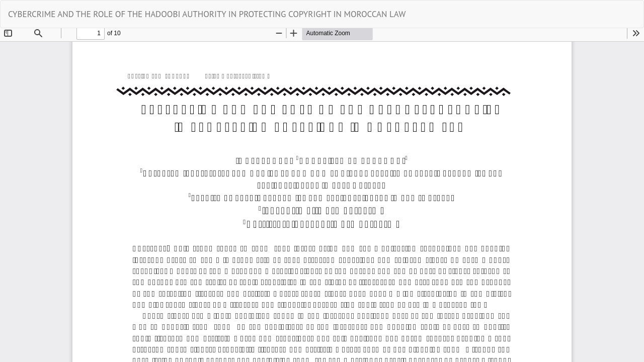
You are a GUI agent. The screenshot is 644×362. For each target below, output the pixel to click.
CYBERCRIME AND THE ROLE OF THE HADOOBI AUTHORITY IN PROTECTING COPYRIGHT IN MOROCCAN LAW (207, 14)
